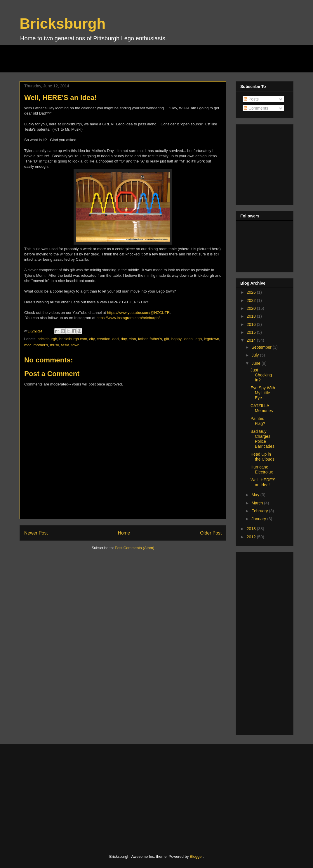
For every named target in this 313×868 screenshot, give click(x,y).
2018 (252, 316)
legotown (211, 339)
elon (132, 339)
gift (167, 339)
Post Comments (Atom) (134, 548)
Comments (256, 108)
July (256, 355)
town (75, 345)
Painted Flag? (258, 421)
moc (28, 345)
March (258, 503)
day (124, 339)
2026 (252, 292)
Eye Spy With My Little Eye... (263, 393)
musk (54, 345)
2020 (252, 308)
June (256, 363)
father (143, 339)
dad (116, 339)
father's (156, 339)
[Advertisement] (126, 58)
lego (198, 339)
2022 (252, 300)
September (262, 347)
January (259, 519)
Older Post (211, 533)
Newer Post (36, 533)
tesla (65, 345)
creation (103, 339)
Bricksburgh (63, 24)
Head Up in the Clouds (262, 457)
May (256, 495)
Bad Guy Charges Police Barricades (262, 439)
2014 (252, 340)
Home (124, 533)
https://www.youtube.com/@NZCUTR (139, 313)
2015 (252, 332)
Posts (251, 99)
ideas (188, 339)
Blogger (196, 856)
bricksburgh (47, 339)
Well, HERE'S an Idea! (263, 482)
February (260, 511)
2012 (252, 537)
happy (176, 339)
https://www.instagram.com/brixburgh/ (128, 318)
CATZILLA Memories (262, 408)
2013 (252, 529)
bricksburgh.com (73, 339)
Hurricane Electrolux (262, 470)
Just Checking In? (261, 375)
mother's (41, 345)
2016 (252, 324)
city (92, 339)
